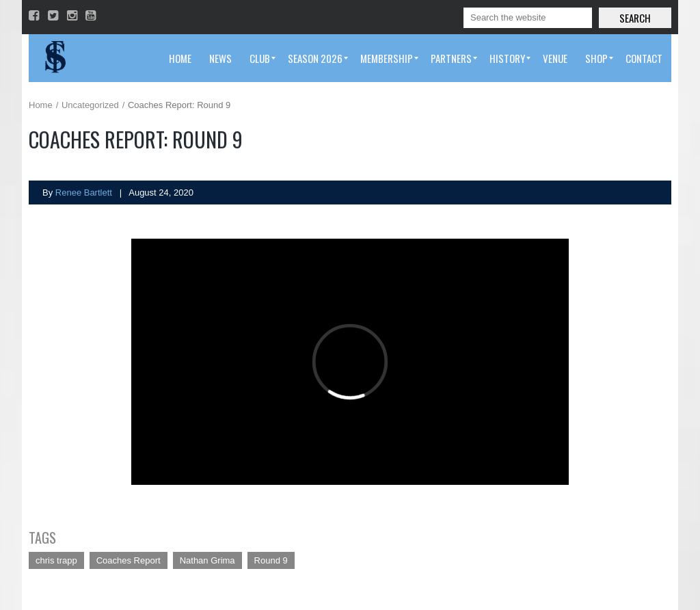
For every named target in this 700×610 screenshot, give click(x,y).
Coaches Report (129, 560)
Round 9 (271, 560)
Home (41, 105)
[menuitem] (180, 58)
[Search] (528, 18)
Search (635, 18)
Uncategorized (90, 105)
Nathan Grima (207, 560)
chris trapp (56, 560)
